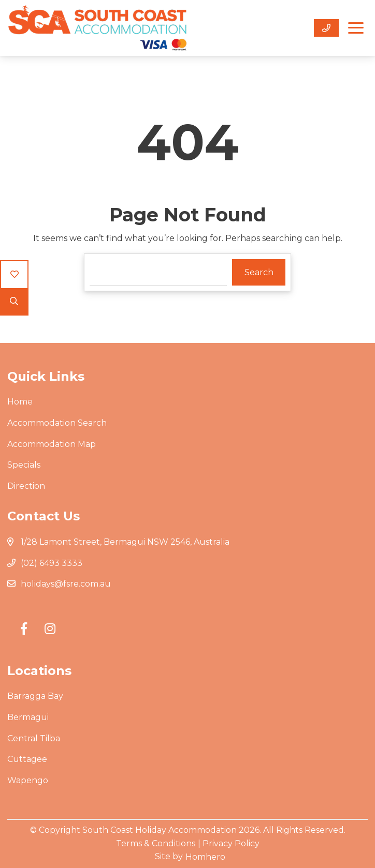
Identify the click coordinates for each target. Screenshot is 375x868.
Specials (24, 465)
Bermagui (28, 717)
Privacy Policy (231, 843)
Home (20, 402)
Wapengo (28, 780)
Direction (26, 486)
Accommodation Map (52, 444)
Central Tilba (34, 738)
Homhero (205, 857)
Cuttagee (27, 759)
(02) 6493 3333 (52, 563)
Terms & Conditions (156, 843)
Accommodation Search (57, 423)
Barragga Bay (35, 696)
